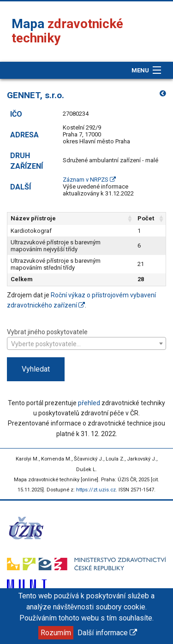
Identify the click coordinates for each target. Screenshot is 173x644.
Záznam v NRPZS (89, 180)
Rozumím (56, 633)
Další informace (107, 633)
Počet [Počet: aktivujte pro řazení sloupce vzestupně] (146, 218)
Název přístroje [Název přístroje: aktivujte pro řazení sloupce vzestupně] (33, 218)
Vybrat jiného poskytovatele (86, 339)
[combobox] (86, 343)
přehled (89, 403)
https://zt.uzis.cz (96, 490)
